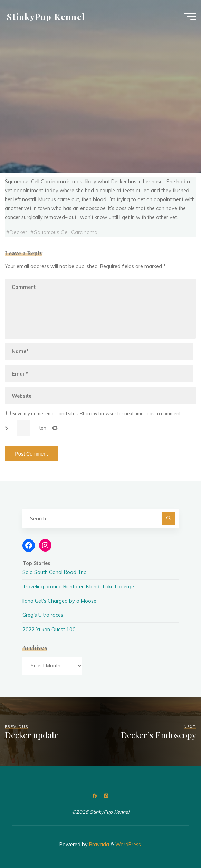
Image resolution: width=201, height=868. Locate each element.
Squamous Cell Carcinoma (66, 232)
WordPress (128, 845)
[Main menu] (190, 17)
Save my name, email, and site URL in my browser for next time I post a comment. (94, 413)
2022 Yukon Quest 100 (49, 630)
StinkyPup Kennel (46, 16)
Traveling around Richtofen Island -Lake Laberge (78, 587)
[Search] (168, 519)
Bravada (98, 845)
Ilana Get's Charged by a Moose (59, 601)
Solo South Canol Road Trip (55, 572)
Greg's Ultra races (43, 615)
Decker (18, 232)
